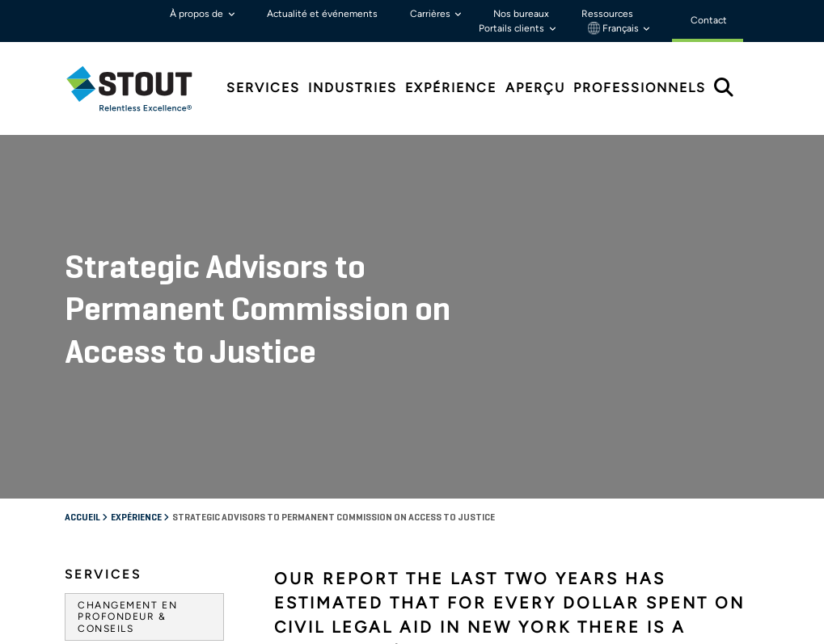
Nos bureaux (521, 14)
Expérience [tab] (451, 88)
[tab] (142, 88)
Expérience (137, 174)
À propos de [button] (198, 14)
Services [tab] (263, 88)
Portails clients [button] (513, 28)
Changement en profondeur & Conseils (127, 273)
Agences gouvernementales (138, 369)
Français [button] (615, 28)
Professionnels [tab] (640, 88)
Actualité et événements (322, 14)
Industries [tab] (353, 88)
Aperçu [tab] (535, 88)
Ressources (607, 14)
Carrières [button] (431, 14)
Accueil (83, 174)
